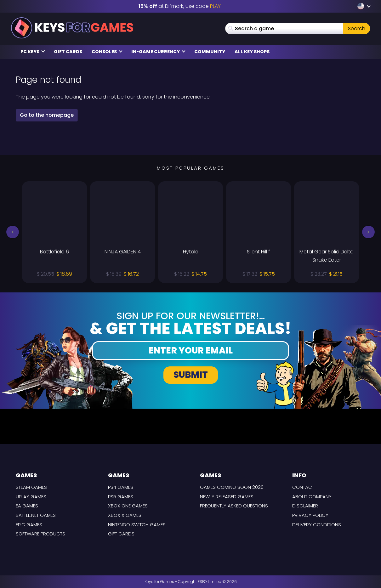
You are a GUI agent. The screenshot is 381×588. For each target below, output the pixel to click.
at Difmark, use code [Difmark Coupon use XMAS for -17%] (180, 6)
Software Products (40, 534)
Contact (303, 487)
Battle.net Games (36, 515)
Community (210, 52)
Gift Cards (68, 52)
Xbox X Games (125, 515)
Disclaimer (305, 506)
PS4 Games (121, 487)
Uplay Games (31, 497)
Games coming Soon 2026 (232, 487)
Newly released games (227, 497)
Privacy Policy (310, 515)
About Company (312, 497)
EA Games (27, 506)
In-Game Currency (158, 52)
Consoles (107, 52)
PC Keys (33, 52)
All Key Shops (252, 52)
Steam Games (31, 487)
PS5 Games (121, 497)
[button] (13, 232)
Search (357, 28)
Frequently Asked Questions (234, 506)
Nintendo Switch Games (137, 525)
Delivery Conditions (317, 525)
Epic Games (29, 525)
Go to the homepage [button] (47, 115)
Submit (191, 375)
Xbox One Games (128, 506)
